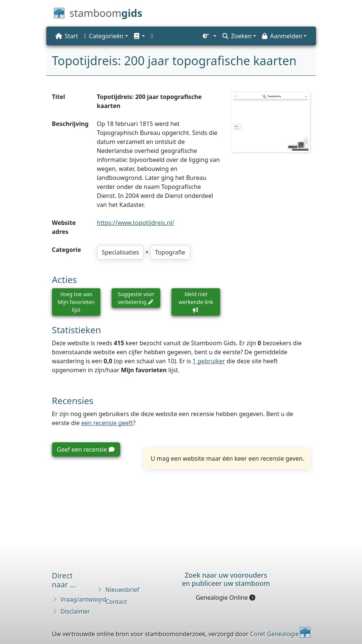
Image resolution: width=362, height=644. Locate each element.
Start (67, 36)
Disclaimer (75, 611)
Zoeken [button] (237, 36)
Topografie (170, 252)
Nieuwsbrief (123, 590)
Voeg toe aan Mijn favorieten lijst (76, 302)
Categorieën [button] (104, 36)
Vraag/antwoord (83, 599)
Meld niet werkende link (196, 302)
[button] (139, 36)
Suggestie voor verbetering (136, 298)
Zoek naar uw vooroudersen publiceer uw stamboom (226, 579)
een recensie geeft (107, 423)
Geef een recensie (86, 449)
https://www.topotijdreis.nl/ (136, 223)
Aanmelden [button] (282, 36)
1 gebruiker (209, 361)
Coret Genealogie (274, 634)
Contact (116, 602)
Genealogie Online (225, 598)
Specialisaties (121, 252)
